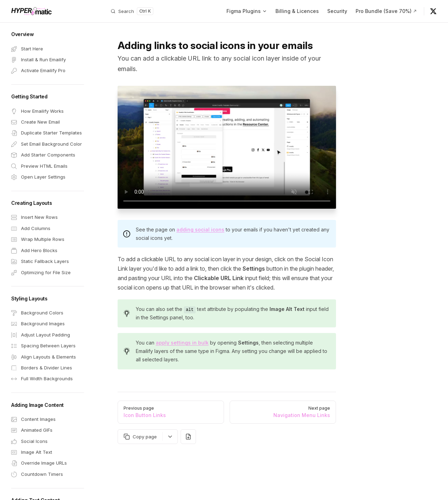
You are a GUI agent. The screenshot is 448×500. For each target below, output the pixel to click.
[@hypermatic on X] (433, 11)
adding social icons (200, 230)
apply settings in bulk (182, 343)
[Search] (132, 11)
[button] (48, 34)
